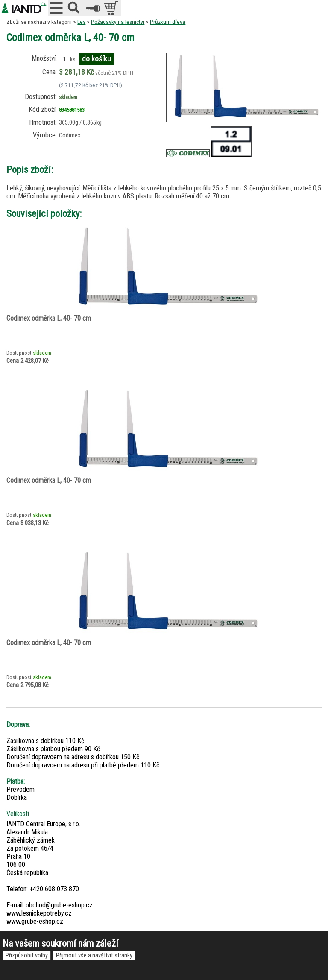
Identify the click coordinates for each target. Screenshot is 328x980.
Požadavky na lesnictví (118, 22)
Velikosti (18, 814)
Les (81, 22)
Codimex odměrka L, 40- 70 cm (49, 318)
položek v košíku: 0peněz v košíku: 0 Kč (112, 8)
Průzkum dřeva (168, 22)
